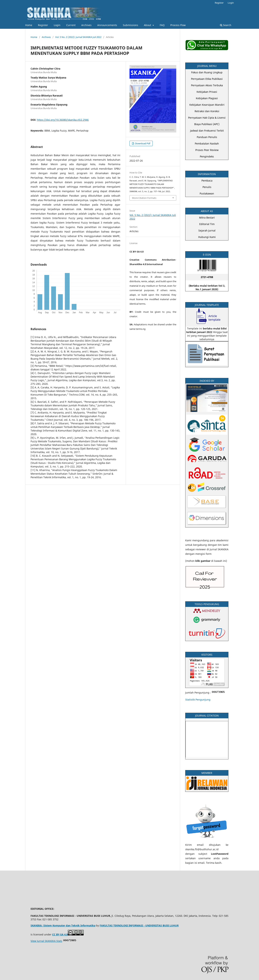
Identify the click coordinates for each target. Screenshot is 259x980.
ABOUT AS (207, 211)
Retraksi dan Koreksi (207, 111)
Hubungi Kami (207, 237)
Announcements (107, 25)
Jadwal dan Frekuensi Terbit (207, 131)
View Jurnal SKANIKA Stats (46, 941)
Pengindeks (207, 156)
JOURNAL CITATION (207, 716)
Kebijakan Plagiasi (207, 98)
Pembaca (207, 181)
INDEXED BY (207, 381)
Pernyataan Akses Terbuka (207, 85)
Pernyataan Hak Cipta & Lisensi (207, 118)
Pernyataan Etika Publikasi (207, 79)
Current (71, 25)
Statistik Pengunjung (198, 700)
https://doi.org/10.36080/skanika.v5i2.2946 (63, 120)
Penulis (207, 187)
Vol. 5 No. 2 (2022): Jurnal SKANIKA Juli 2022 (78, 37)
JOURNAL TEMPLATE (207, 305)
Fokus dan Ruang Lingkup (207, 72)
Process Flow (178, 25)
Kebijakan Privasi (207, 92)
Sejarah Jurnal (207, 230)
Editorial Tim (207, 224)
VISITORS (207, 655)
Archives (86, 25)
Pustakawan (207, 193)
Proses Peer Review (207, 150)
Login (57, 25)
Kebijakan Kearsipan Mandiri (207, 105)
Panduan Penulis (207, 137)
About (148, 25)
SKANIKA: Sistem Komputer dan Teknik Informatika (63, 925)
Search (226, 25)
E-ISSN (207, 255)
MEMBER (207, 773)
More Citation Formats (144, 198)
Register (43, 25)
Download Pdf (142, 143)
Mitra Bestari (207, 218)
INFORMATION (207, 174)
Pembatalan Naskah (207, 144)
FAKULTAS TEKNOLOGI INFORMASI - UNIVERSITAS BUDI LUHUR (139, 925)
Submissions (130, 25)
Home (29, 25)
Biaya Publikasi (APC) (207, 124)
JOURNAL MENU (207, 66)
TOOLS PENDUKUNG (207, 604)
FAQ (162, 25)
